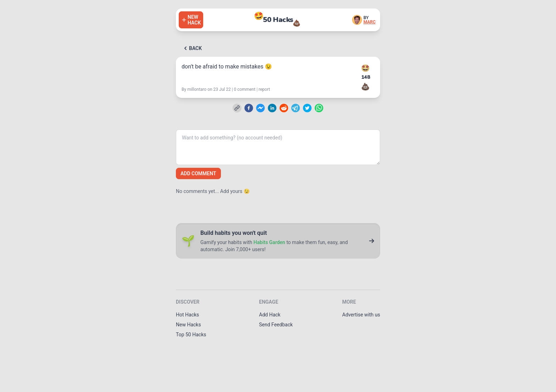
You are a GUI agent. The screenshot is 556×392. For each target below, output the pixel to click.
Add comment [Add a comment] (198, 173)
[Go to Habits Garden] (372, 241)
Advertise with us (361, 315)
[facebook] (249, 108)
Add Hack (270, 315)
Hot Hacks (187, 315)
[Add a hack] (191, 20)
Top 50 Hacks (191, 335)
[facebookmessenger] (260, 108)
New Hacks (188, 325)
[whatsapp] (319, 108)
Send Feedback (276, 325)
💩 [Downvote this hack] (365, 87)
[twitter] (307, 108)
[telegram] (296, 108)
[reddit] (284, 108)
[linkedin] (272, 108)
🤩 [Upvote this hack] (365, 68)
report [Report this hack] (264, 89)
